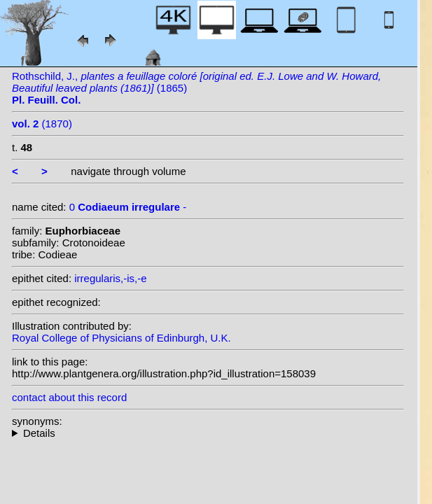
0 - (128, 207)
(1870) (42, 124)
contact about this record (69, 397)
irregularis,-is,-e (110, 278)
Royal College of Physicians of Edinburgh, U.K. (121, 338)
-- (208, 433)
